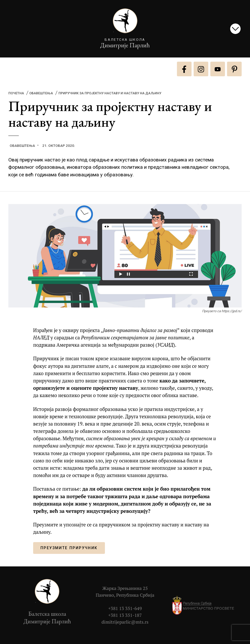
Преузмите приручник (69, 548)
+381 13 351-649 (125, 608)
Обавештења (41, 93)
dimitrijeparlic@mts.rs (125, 622)
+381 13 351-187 (125, 615)
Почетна (16, 93)
